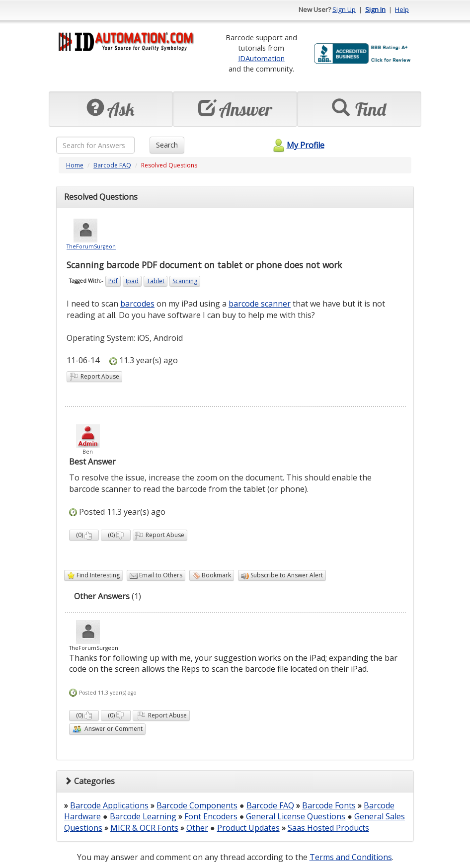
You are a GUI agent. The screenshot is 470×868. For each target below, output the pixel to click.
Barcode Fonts (329, 805)
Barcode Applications (109, 805)
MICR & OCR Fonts (144, 828)
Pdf (113, 281)
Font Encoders (211, 816)
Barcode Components (197, 805)
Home (75, 165)
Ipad (132, 281)
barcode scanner (260, 304)
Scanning (185, 281)
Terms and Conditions (351, 857)
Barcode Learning (143, 816)
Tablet (156, 281)
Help (402, 9)
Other (197, 828)
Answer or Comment (107, 729)
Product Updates (248, 828)
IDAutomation (261, 58)
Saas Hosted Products (328, 828)
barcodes (137, 304)
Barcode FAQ (112, 165)
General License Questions (296, 816)
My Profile (297, 145)
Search (167, 145)
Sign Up (344, 9)
